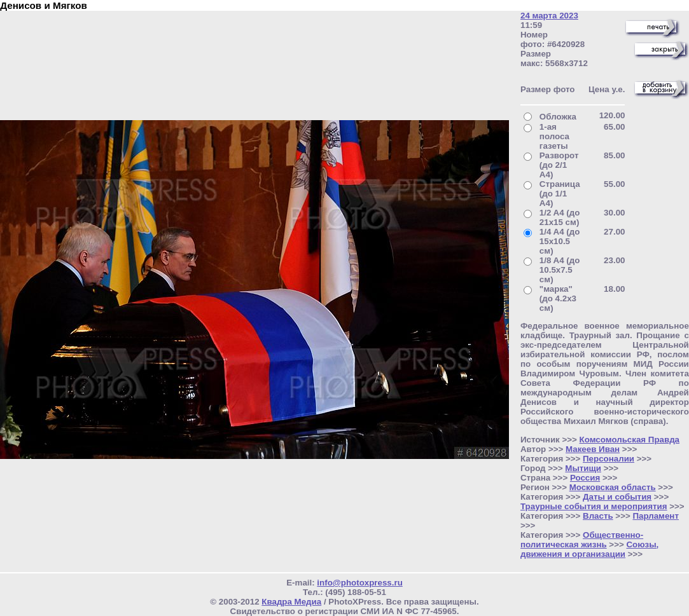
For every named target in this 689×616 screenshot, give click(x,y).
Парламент (656, 516)
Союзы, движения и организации (589, 549)
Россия (585, 478)
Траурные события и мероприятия (594, 506)
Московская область (613, 487)
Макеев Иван (593, 449)
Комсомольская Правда (630, 440)
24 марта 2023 (549, 16)
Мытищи (583, 468)
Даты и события (617, 497)
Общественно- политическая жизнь (582, 540)
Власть (598, 516)
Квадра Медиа (291, 602)
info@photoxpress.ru (359, 583)
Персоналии (609, 459)
